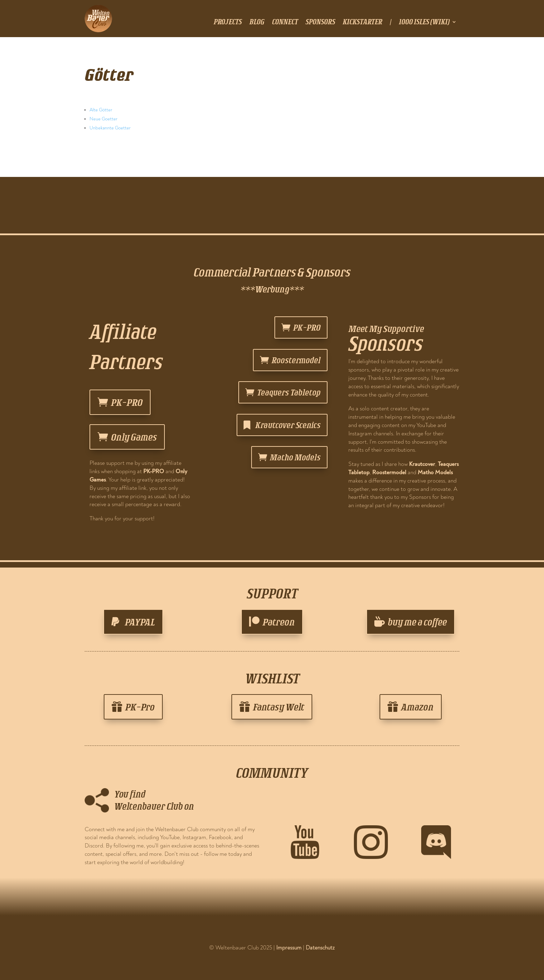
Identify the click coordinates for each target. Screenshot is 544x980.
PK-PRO (127, 402)
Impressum (289, 948)
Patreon (279, 622)
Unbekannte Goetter (110, 128)
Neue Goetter (104, 119)
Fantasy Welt (279, 707)
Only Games (134, 437)
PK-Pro (140, 707)
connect (285, 23)
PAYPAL (140, 622)
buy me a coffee (417, 622)
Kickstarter (363, 23)
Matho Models (295, 457)
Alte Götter (101, 110)
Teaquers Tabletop (289, 392)
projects (228, 23)
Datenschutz (320, 948)
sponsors (320, 23)
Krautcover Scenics (288, 425)
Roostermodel (296, 360)
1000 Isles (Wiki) (424, 23)
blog (257, 23)
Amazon (417, 707)
